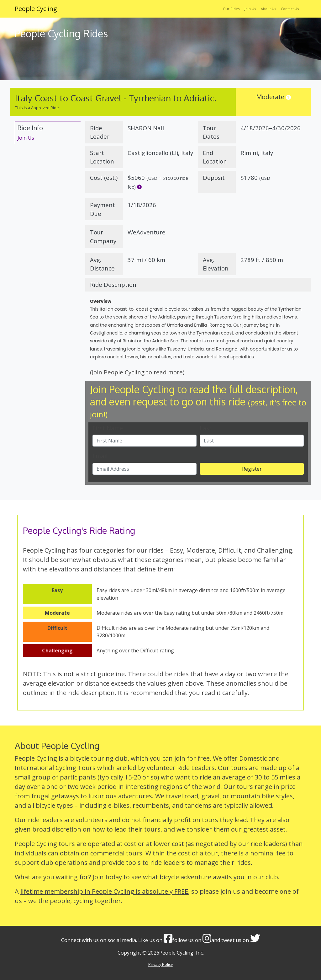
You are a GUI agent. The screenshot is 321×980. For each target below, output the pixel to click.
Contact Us (290, 9)
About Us (268, 9)
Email (100, 456)
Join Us (250, 9)
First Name (108, 428)
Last (206, 428)
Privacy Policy (160, 964)
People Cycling (36, 9)
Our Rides (231, 9)
